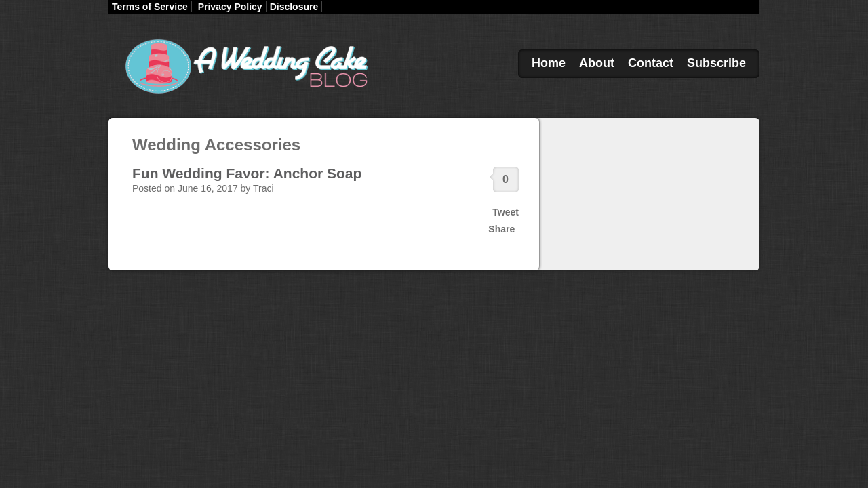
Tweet (506, 212)
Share (501, 229)
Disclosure (294, 7)
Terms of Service (150, 7)
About (597, 63)
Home (549, 63)
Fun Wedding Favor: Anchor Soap (247, 173)
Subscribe (716, 63)
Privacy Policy (230, 7)
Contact (651, 63)
